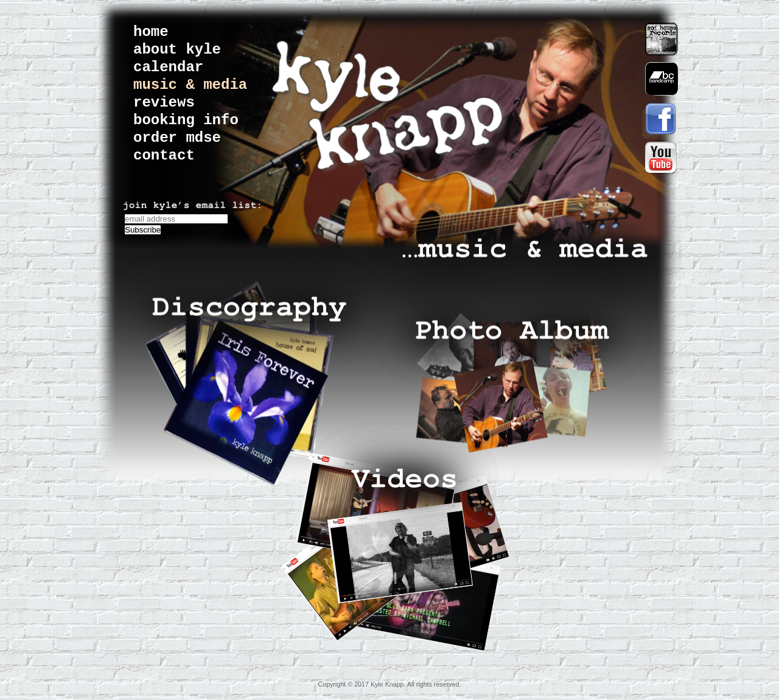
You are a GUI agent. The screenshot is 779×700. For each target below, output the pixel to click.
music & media (190, 85)
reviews (164, 103)
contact (164, 156)
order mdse (177, 138)
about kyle (177, 50)
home (151, 32)
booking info (186, 120)
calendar (168, 67)
